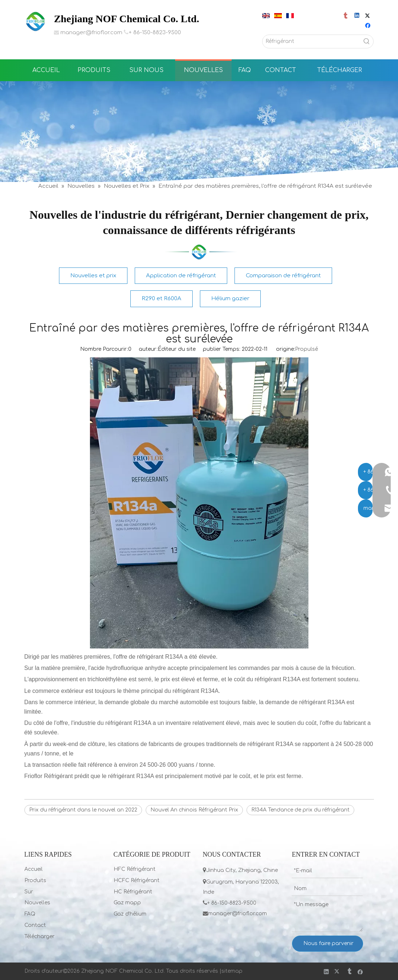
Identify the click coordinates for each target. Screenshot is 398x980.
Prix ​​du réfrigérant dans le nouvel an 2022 (83, 810)
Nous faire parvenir (328, 943)
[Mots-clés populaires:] (367, 41)
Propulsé (306, 349)
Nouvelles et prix (93, 276)
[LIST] (199, 252)
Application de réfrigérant (181, 276)
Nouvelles (37, 903)
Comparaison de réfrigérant (283, 276)
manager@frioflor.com (91, 33)
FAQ (30, 914)
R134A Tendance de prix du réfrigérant (300, 810)
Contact (35, 925)
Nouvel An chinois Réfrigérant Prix (194, 810)
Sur (29, 892)
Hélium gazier (230, 299)
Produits (35, 880)
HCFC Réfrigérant (137, 880)
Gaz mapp (127, 903)
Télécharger (40, 937)
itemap (233, 971)
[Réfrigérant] (312, 41)
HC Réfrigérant (133, 892)
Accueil (34, 869)
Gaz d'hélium (130, 914)
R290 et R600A (161, 299)
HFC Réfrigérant (135, 869)
